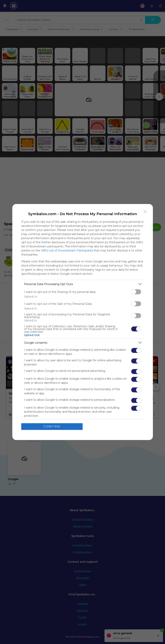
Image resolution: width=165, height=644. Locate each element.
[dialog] (83, 322)
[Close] (145, 212)
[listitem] (83, 284)
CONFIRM (52, 427)
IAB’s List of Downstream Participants (67, 250)
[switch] (136, 292)
